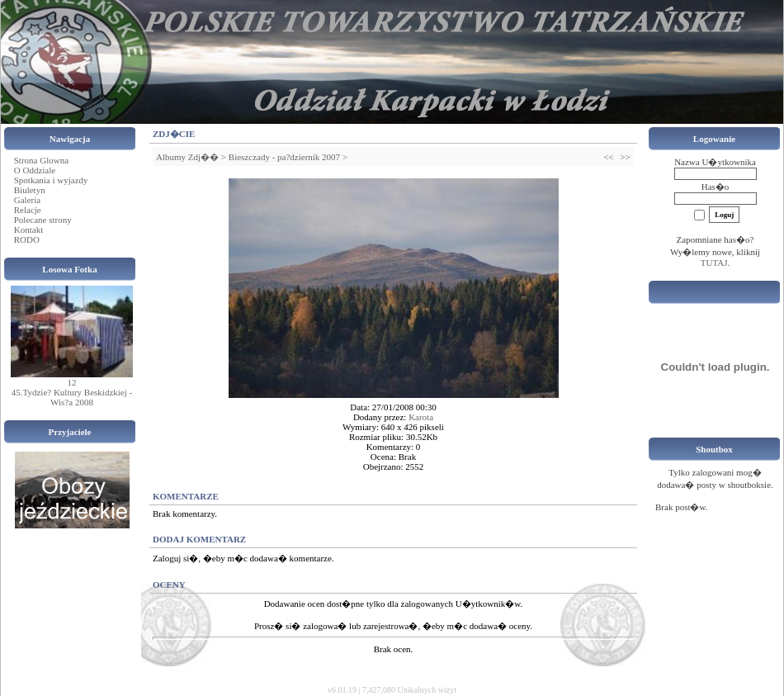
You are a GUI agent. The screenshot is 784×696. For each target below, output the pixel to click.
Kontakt (28, 230)
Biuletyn (30, 190)
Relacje (28, 210)
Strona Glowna (41, 160)
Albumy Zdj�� (187, 157)
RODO (27, 239)
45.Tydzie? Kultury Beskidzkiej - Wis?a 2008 (72, 397)
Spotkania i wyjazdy (51, 180)
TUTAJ (714, 263)
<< (608, 157)
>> (626, 157)
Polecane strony (43, 220)
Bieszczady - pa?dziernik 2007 (284, 157)
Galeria (27, 200)
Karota (421, 417)
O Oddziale (35, 170)
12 (72, 382)
